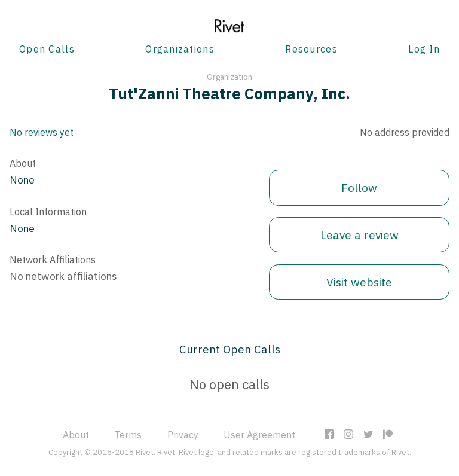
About (76, 435)
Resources (311, 49)
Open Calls (47, 49)
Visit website (359, 282)
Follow (359, 187)
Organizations (180, 49)
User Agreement (259, 435)
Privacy (183, 435)
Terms (128, 435)
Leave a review (359, 235)
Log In (424, 49)
